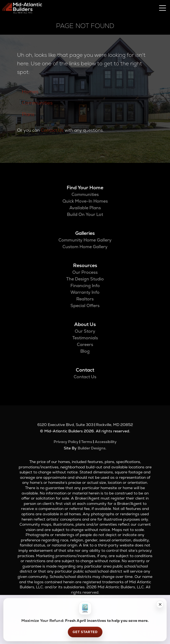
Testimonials (85, 338)
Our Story (85, 331)
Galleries (85, 233)
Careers (85, 345)
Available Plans (85, 208)
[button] (160, 604)
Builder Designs (92, 448)
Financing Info (85, 286)
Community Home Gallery (85, 240)
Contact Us (52, 130)
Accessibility (106, 442)
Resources (85, 265)
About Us (85, 324)
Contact (85, 370)
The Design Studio (85, 279)
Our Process (85, 272)
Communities (37, 103)
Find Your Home (85, 188)
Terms (87, 442)
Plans (28, 114)
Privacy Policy (66, 442)
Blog (85, 351)
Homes (30, 92)
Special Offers (85, 306)
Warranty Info (85, 292)
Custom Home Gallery (85, 247)
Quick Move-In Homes (85, 201)
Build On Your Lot (85, 214)
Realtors (85, 299)
